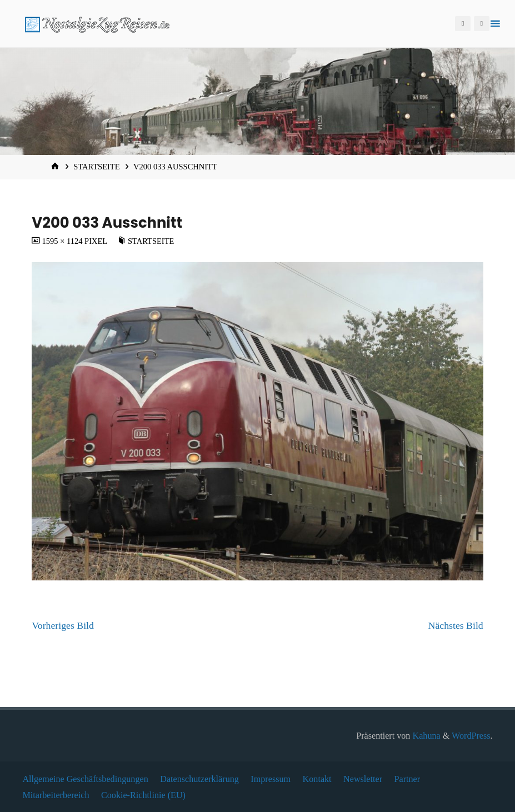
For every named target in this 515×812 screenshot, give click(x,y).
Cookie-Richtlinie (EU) (143, 795)
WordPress (471, 736)
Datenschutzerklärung (199, 779)
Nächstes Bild (456, 625)
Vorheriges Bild (63, 625)
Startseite (96, 167)
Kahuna (425, 736)
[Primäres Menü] (495, 24)
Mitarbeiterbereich (56, 795)
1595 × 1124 (63, 241)
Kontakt (317, 779)
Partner (407, 779)
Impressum (271, 779)
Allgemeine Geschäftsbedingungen (85, 779)
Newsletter (363, 779)
